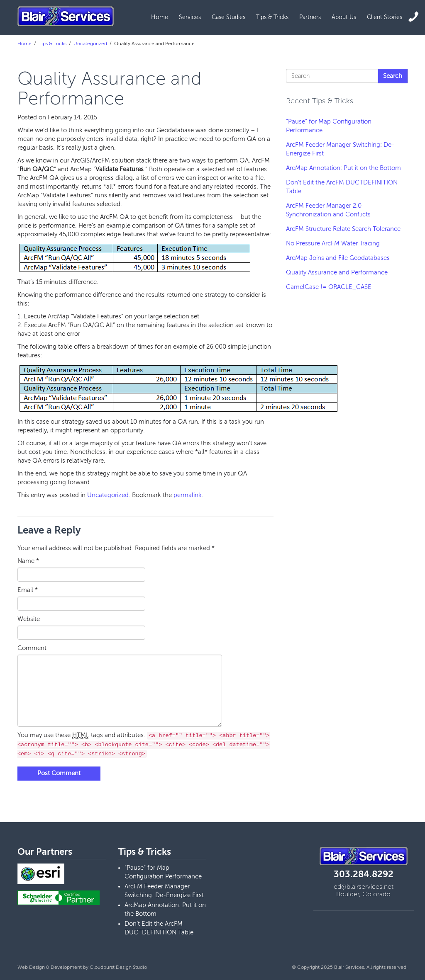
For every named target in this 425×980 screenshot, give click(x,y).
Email (28, 590)
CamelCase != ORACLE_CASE (329, 287)
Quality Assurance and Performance (337, 272)
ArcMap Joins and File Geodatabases (338, 258)
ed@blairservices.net (364, 887)
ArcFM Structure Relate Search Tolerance (343, 229)
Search (393, 76)
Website (29, 619)
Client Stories (385, 17)
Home (160, 17)
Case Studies (228, 17)
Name (28, 561)
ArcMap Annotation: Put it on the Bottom (343, 168)
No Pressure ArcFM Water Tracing (333, 243)
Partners (310, 17)
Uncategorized (90, 44)
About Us (344, 17)
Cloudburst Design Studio (118, 967)
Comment (32, 648)
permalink (188, 495)
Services (190, 17)
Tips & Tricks (272, 17)
